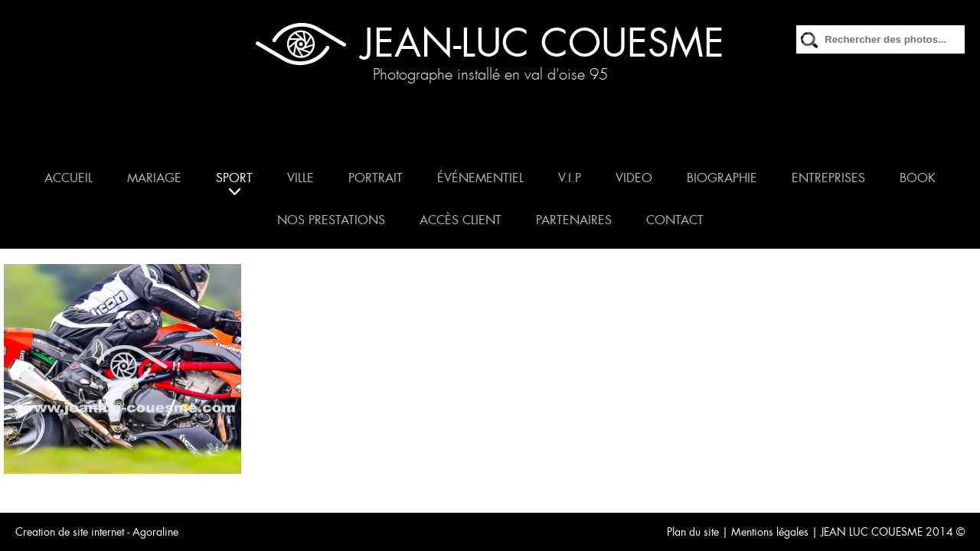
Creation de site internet (70, 532)
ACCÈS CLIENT (461, 220)
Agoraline (155, 532)
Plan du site (693, 532)
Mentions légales (770, 532)
